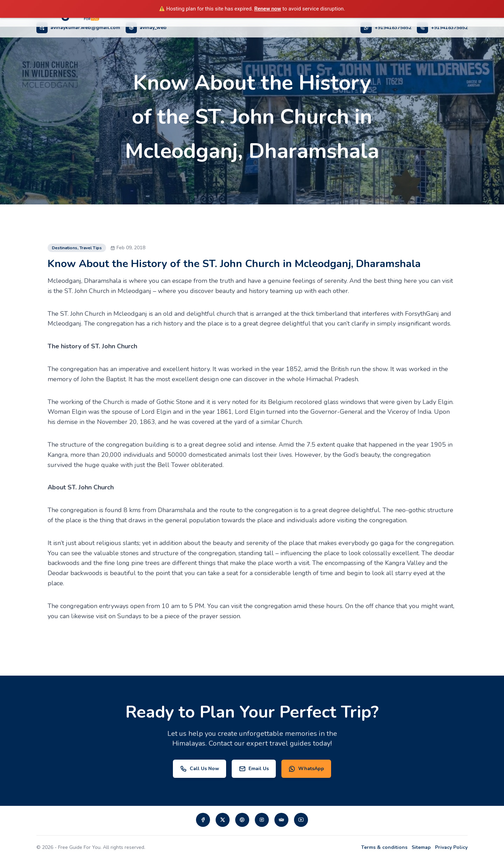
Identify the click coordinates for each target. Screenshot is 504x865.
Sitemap (421, 847)
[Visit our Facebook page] (203, 820)
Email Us (254, 769)
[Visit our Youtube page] (301, 820)
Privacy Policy (451, 847)
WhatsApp (306, 769)
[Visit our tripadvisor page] (281, 820)
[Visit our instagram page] (262, 820)
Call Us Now (199, 769)
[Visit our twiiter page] (223, 820)
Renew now (268, 9)
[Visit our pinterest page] (242, 820)
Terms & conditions (384, 847)
